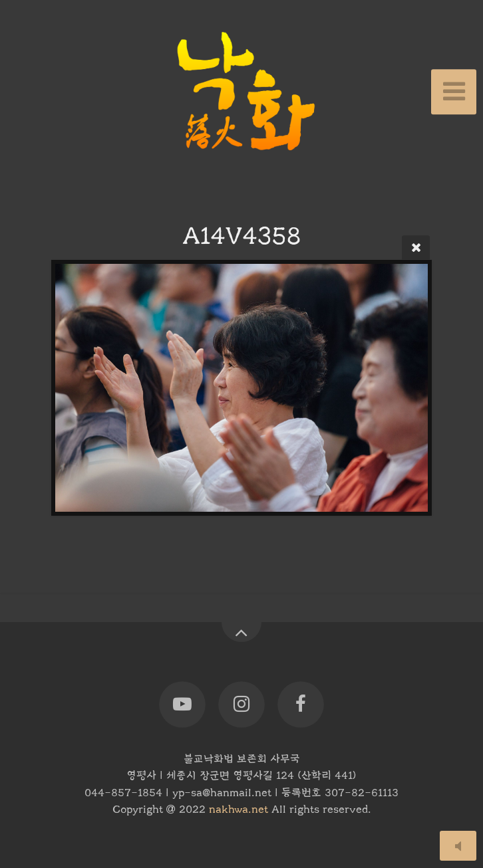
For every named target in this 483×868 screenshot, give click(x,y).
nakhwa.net (239, 810)
